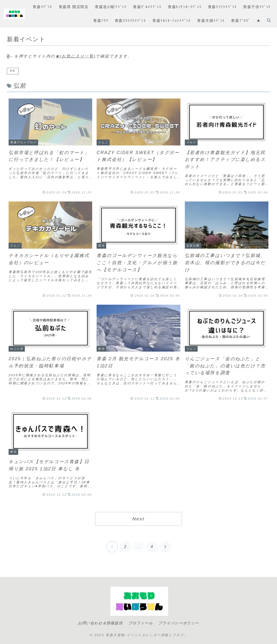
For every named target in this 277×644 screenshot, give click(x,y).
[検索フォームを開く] (269, 20)
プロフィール (140, 623)
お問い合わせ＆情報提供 (99, 623)
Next (139, 519)
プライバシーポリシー (180, 623)
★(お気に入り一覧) (75, 56)
